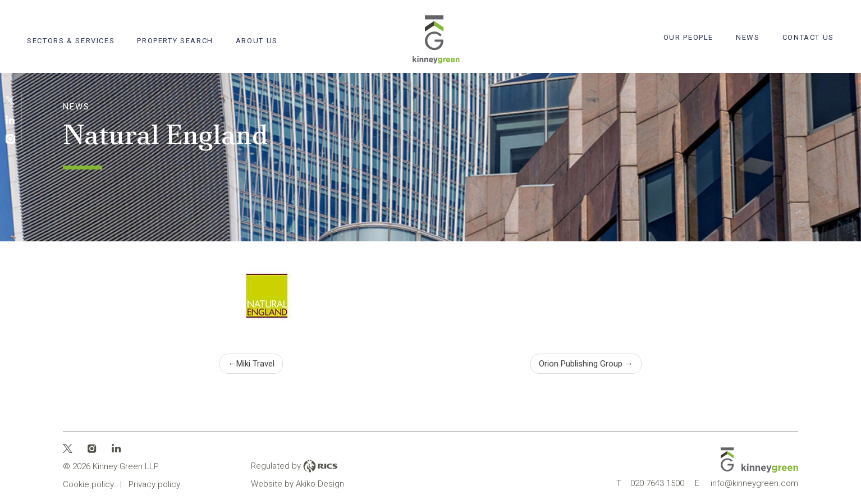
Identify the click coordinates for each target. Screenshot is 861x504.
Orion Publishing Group (581, 364)
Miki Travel (255, 364)
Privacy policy (154, 484)
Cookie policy (88, 484)
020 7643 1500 (650, 483)
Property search (175, 41)
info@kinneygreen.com (746, 483)
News (748, 37)
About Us (257, 41)
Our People (688, 37)
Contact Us (808, 37)
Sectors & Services (71, 41)
